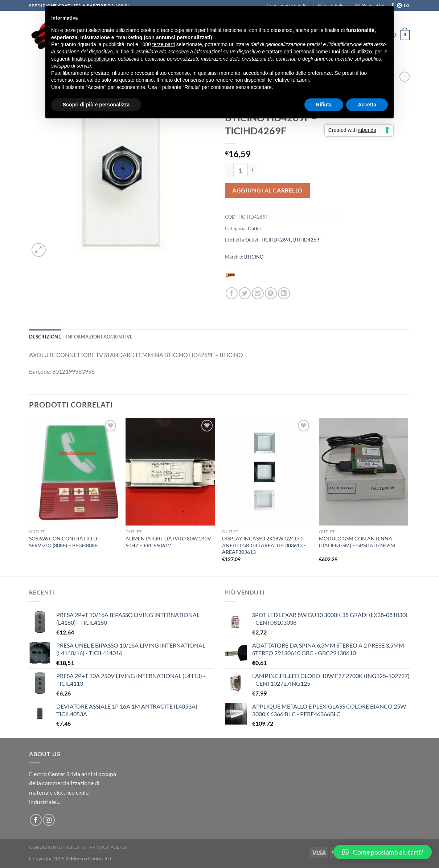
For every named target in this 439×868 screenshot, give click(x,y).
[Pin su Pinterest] (271, 293)
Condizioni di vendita (57, 847)
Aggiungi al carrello (268, 190)
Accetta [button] (367, 105)
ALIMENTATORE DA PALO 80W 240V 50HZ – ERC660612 (168, 542)
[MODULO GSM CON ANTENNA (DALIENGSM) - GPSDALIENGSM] (364, 472)
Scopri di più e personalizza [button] (96, 105)
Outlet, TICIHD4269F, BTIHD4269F (284, 240)
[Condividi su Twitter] (245, 293)
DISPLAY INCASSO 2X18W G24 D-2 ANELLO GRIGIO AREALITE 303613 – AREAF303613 (264, 545)
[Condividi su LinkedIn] (284, 293)
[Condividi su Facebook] (232, 293)
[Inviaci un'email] (406, 6)
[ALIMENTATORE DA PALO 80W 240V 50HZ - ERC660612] (170, 472)
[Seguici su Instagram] (399, 6)
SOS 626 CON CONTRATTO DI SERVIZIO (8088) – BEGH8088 (64, 542)
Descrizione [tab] (45, 337)
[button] (383, 852)
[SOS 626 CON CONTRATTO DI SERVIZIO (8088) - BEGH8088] (74, 472)
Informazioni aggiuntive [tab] (99, 337)
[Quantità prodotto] (241, 170)
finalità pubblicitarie (93, 59)
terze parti (164, 44)
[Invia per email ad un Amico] (258, 293)
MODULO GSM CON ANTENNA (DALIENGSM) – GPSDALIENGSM (357, 542)
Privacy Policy (108, 847)
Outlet (255, 228)
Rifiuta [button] (324, 105)
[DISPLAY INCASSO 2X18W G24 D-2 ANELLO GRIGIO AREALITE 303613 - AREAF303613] (267, 472)
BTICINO (254, 257)
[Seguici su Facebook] (36, 820)
